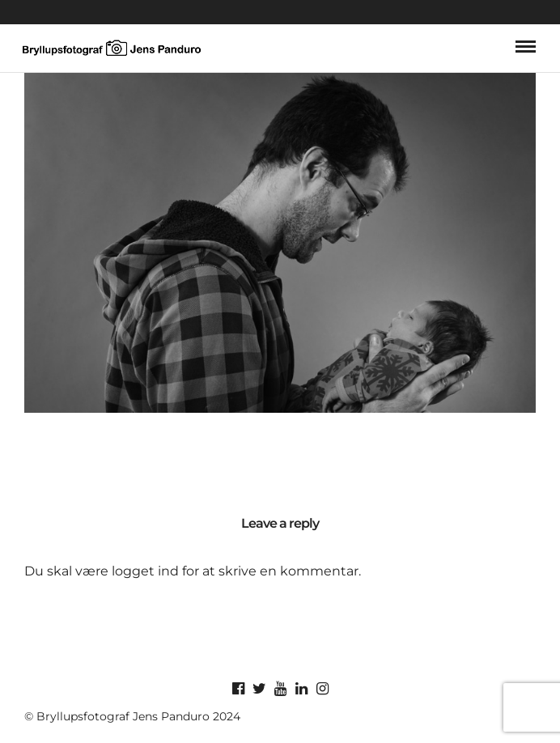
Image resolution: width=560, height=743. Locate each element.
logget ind (145, 571)
